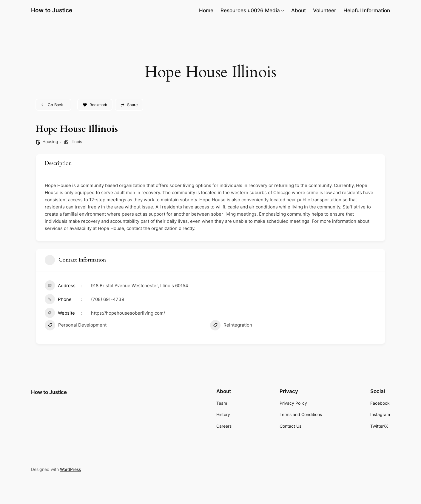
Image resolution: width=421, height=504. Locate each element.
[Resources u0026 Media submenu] (283, 10)
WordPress (70, 469)
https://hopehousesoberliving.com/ (128, 313)
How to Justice (52, 10)
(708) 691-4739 (108, 299)
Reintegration (231, 326)
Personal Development (76, 326)
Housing (50, 142)
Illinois (76, 142)
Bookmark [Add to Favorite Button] (95, 105)
